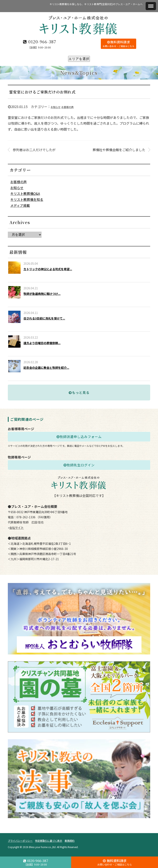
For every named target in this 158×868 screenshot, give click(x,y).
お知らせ (56, 107)
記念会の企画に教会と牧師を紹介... (46, 368)
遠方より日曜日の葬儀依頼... (42, 343)
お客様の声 (67, 107)
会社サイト (16, 528)
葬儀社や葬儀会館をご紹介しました (119, 150)
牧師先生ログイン (79, 465)
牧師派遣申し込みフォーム (79, 437)
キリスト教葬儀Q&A (25, 193)
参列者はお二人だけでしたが (34, 150)
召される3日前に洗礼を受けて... (44, 318)
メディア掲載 (20, 205)
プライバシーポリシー (20, 841)
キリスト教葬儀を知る (27, 199)
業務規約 (70, 841)
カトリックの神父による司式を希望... (48, 269)
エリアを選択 (79, 59)
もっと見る (79, 392)
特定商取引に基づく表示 (49, 841)
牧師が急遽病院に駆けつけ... (42, 294)
